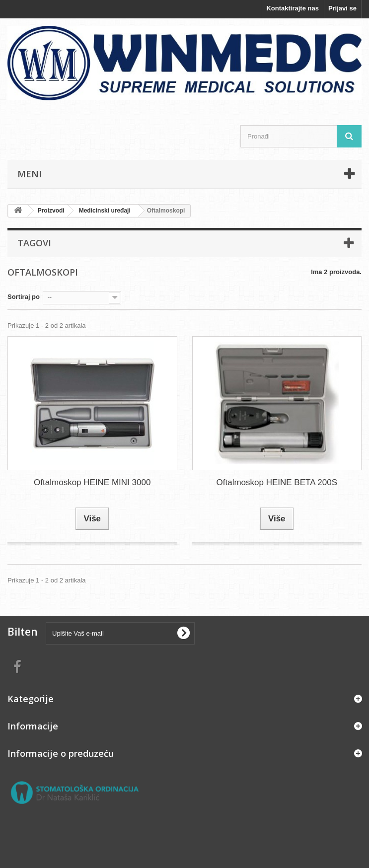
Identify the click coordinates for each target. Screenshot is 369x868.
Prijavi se (342, 8)
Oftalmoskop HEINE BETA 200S (277, 482)
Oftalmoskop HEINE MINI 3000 (92, 482)
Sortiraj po (24, 297)
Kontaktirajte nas (292, 8)
